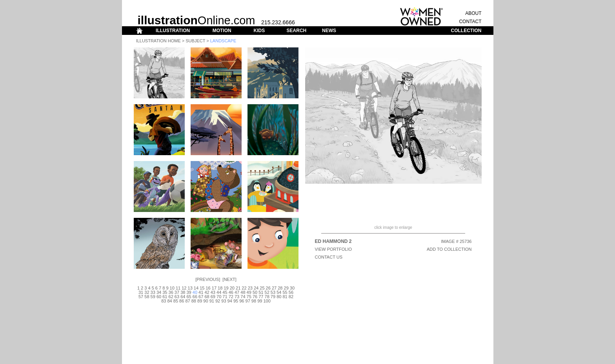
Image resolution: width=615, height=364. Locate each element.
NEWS (329, 31)
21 (238, 288)
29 (286, 288)
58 (147, 297)
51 (261, 292)
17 (214, 288)
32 (147, 292)
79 (273, 297)
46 (231, 292)
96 (242, 301)
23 (250, 288)
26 (268, 288)
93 (224, 301)
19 (226, 288)
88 (194, 301)
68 (207, 297)
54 (279, 292)
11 (178, 288)
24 (256, 288)
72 (231, 297)
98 (254, 301)
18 (220, 288)
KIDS (259, 31)
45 (225, 292)
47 (237, 292)
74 (243, 297)
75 (249, 297)
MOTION (222, 31)
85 (176, 301)
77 (261, 297)
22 (244, 288)
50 (255, 292)
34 (159, 292)
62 (171, 297)
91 (212, 301)
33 (153, 292)
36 (171, 292)
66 (195, 297)
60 (159, 297)
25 (262, 288)
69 (213, 297)
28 (280, 288)
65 (189, 297)
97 (248, 301)
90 (206, 301)
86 (182, 301)
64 (183, 297)
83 (164, 301)
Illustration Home (158, 41)
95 (236, 301)
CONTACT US (329, 257)
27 (274, 288)
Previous (208, 279)
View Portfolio (334, 249)
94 (230, 301)
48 (243, 292)
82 (291, 297)
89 (200, 301)
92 (218, 301)
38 (183, 292)
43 (213, 292)
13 (190, 288)
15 (202, 288)
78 (267, 297)
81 (285, 297)
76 (255, 297)
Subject (195, 41)
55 (285, 292)
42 (207, 292)
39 (189, 292)
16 (208, 288)
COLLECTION (466, 31)
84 (169, 301)
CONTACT (470, 22)
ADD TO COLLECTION (449, 249)
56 (291, 292)
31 (141, 292)
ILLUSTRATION (173, 31)
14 (196, 288)
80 (279, 297)
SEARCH (297, 31)
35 (165, 292)
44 (219, 292)
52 (267, 292)
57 (141, 297)
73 (237, 297)
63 (177, 297)
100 (267, 301)
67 (201, 297)
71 (225, 297)
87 (187, 301)
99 (260, 301)
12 (184, 288)
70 (219, 297)
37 (177, 292)
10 (172, 288)
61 (165, 297)
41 (201, 292)
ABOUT (473, 13)
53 (273, 292)
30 (292, 288)
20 (232, 288)
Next (229, 279)
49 (249, 292)
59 (153, 297)
